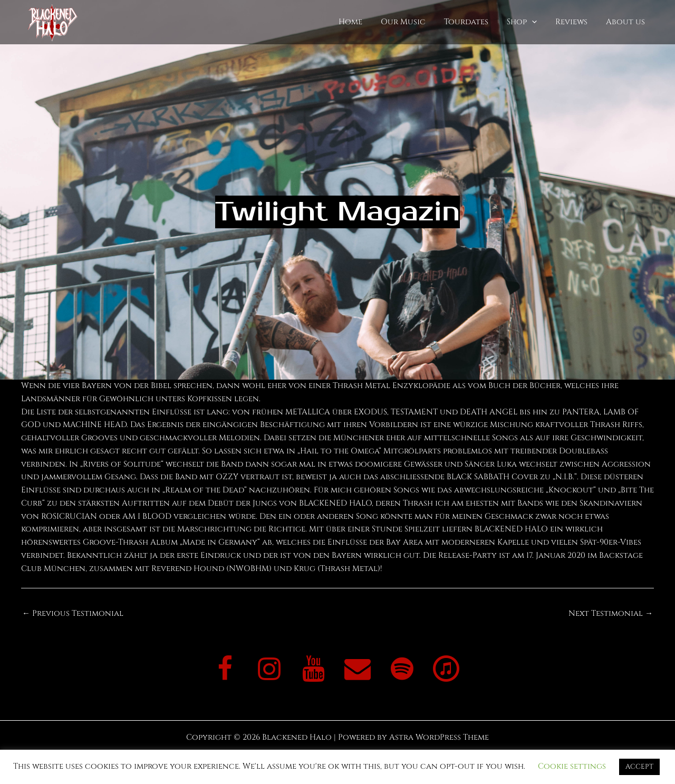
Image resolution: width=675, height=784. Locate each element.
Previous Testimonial (73, 613)
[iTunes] (446, 670)
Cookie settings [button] (572, 766)
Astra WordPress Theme (439, 737)
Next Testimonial (611, 613)
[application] (538, 22)
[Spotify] (402, 670)
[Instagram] (269, 670)
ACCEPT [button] (639, 767)
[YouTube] (313, 670)
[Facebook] (225, 670)
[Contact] (358, 670)
